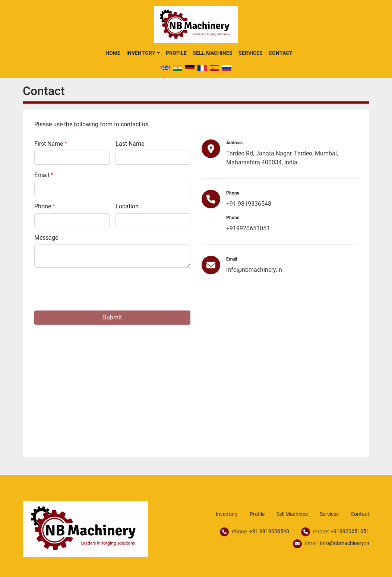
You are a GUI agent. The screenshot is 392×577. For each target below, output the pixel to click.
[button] (143, 53)
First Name (51, 144)
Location (127, 206)
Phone (45, 206)
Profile (176, 53)
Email (44, 175)
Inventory (141, 53)
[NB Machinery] (86, 528)
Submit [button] (112, 317)
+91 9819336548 (249, 204)
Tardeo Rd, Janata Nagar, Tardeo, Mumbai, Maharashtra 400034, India (282, 158)
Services (251, 53)
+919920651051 (248, 228)
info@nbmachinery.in (254, 270)
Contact (281, 53)
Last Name (130, 144)
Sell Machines (213, 53)
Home (113, 53)
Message (46, 238)
